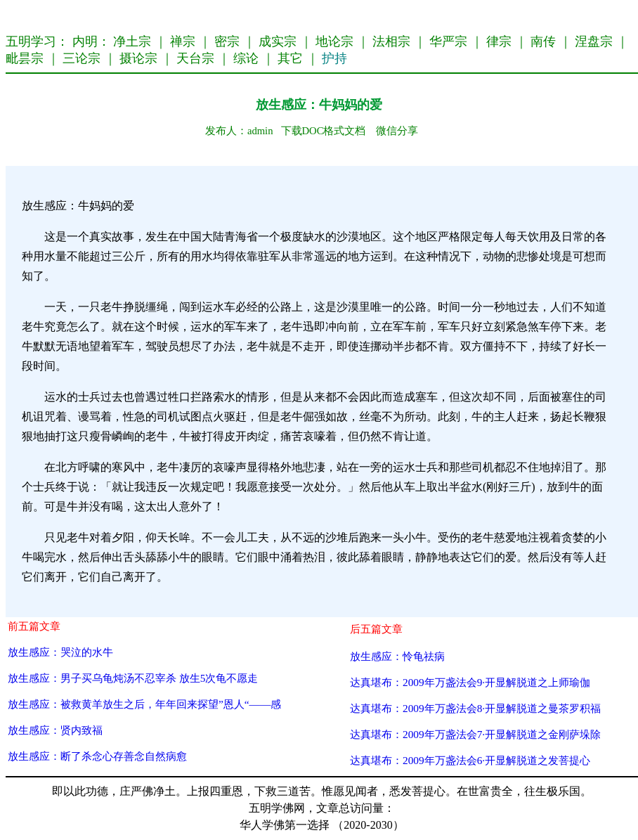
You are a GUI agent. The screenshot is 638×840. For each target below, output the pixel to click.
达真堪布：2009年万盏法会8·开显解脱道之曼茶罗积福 (475, 708)
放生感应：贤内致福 (55, 730)
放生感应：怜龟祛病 (397, 656)
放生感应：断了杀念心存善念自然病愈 (97, 756)
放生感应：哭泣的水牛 (60, 652)
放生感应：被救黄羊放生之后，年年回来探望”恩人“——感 (144, 704)
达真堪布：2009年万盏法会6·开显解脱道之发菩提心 (470, 760)
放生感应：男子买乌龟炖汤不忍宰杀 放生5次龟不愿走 (133, 678)
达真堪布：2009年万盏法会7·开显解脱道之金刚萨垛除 (475, 734)
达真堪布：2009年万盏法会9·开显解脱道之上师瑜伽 (470, 682)
